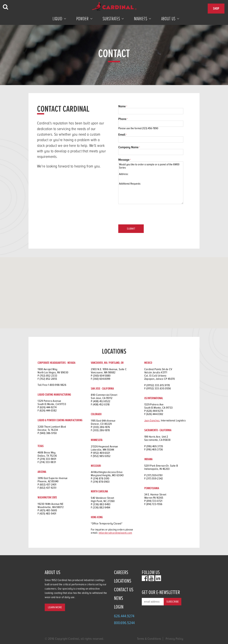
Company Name (128, 147)
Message (124, 160)
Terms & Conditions (149, 639)
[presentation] (145, 215)
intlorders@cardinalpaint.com (115, 533)
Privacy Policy (174, 639)
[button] (77, 297)
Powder (82, 19)
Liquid (57, 19)
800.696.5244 (124, 623)
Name (122, 106)
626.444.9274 (124, 616)
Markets (141, 19)
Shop (216, 8)
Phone (122, 119)
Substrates (111, 19)
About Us (168, 19)
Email (122, 135)
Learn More (55, 607)
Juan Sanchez (152, 420)
